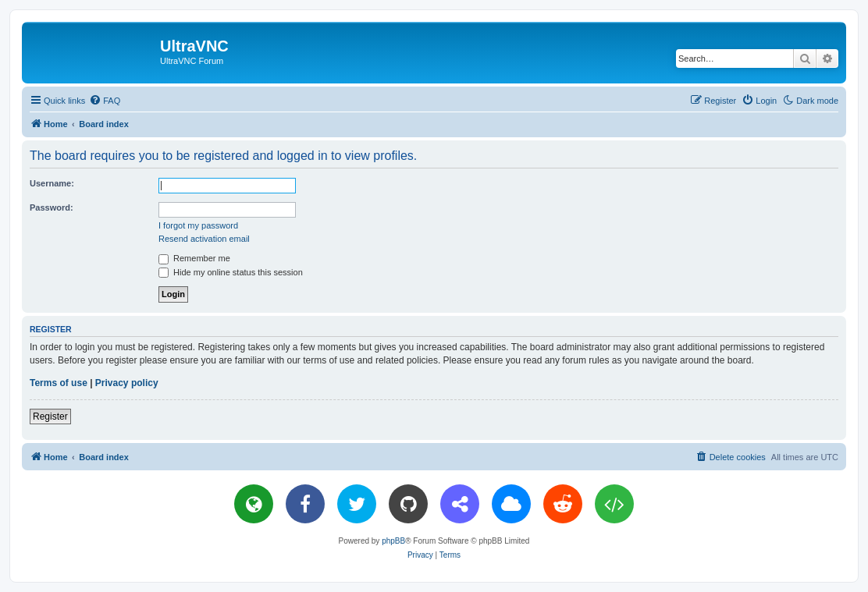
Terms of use (59, 383)
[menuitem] (105, 101)
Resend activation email (204, 239)
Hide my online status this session (231, 272)
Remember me (194, 258)
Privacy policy (127, 383)
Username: (52, 183)
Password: (52, 207)
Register (50, 417)
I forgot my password (198, 225)
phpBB (393, 541)
